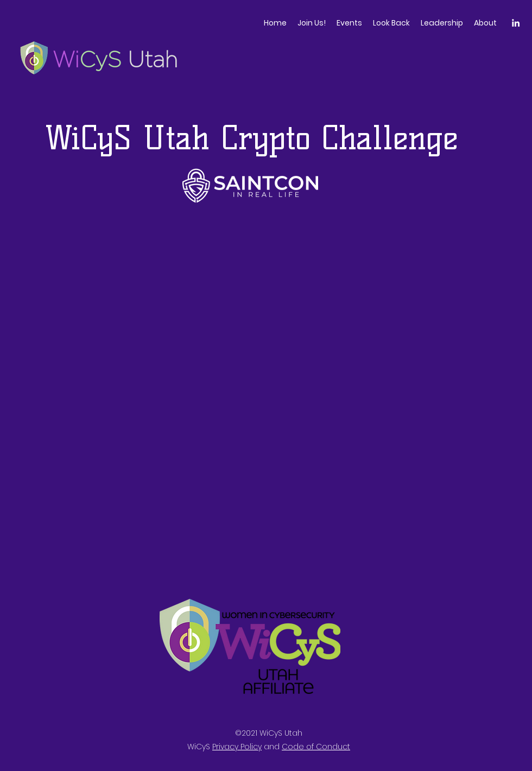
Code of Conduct (316, 747)
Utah (153, 59)
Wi (66, 59)
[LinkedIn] (516, 23)
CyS (103, 59)
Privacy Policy (237, 747)
